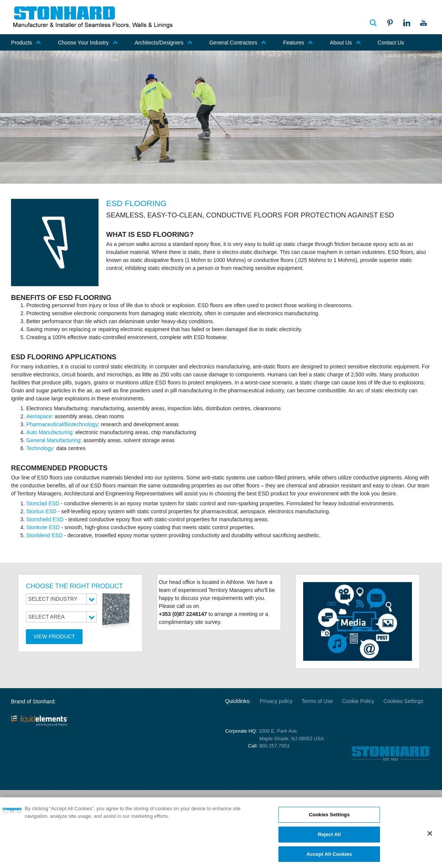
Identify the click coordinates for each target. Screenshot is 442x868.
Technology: (41, 448)
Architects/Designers (164, 43)
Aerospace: (41, 416)
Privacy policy (276, 701)
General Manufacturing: (54, 440)
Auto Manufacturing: (51, 432)
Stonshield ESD (45, 519)
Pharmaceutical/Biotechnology (62, 424)
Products (26, 43)
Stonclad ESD (43, 503)
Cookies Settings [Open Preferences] (403, 701)
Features (298, 43)
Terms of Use (317, 701)
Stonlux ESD (41, 511)
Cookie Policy (358, 701)
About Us (345, 43)
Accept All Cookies (329, 858)
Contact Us (391, 43)
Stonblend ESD (45, 535)
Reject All (329, 838)
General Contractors (238, 43)
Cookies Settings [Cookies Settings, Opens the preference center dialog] (329, 818)
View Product (54, 636)
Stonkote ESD (43, 527)
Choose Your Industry (88, 43)
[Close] (430, 837)
